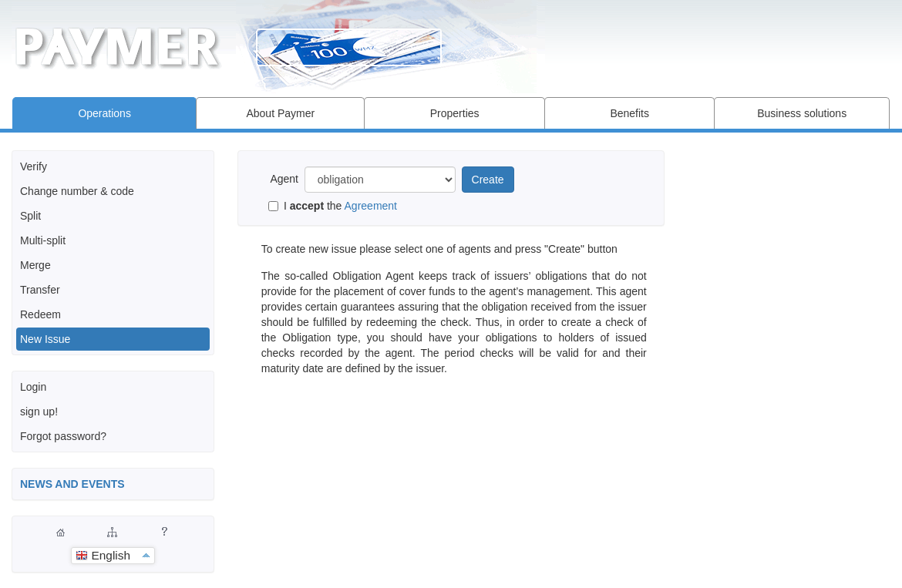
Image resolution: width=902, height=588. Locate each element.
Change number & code (77, 191)
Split (30, 216)
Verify (34, 166)
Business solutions (802, 113)
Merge (35, 265)
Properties (455, 113)
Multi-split (43, 240)
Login (33, 387)
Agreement (371, 206)
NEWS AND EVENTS (72, 484)
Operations (104, 113)
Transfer (40, 290)
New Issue (45, 339)
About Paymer (280, 113)
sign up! (39, 412)
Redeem (40, 314)
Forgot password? (63, 436)
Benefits (629, 113)
